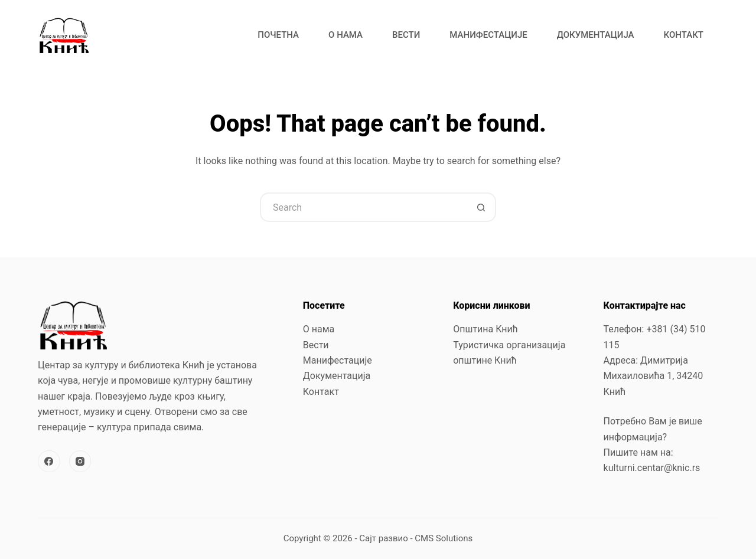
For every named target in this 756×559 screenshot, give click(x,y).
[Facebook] (49, 462)
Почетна (278, 35)
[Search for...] (363, 207)
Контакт (684, 35)
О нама (346, 35)
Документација (596, 35)
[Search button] (481, 207)
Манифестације (488, 35)
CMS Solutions (444, 538)
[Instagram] (80, 462)
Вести (406, 35)
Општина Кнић (485, 329)
